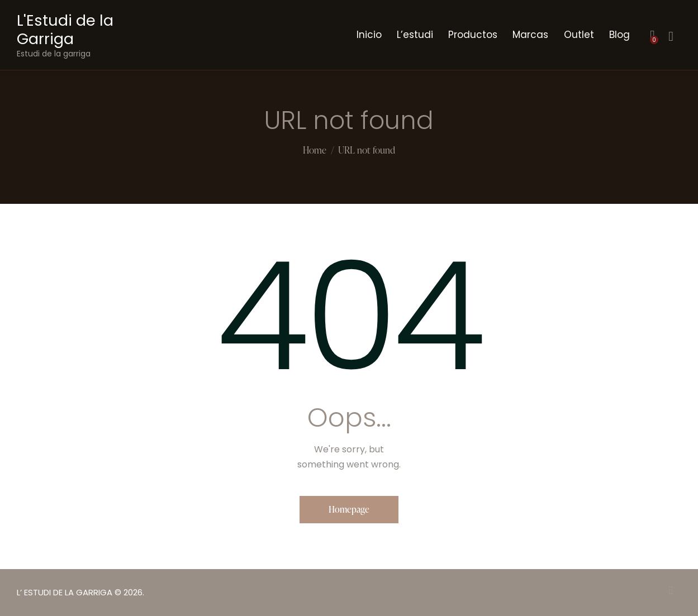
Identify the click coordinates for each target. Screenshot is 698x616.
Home (315, 151)
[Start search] (671, 37)
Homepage (349, 509)
